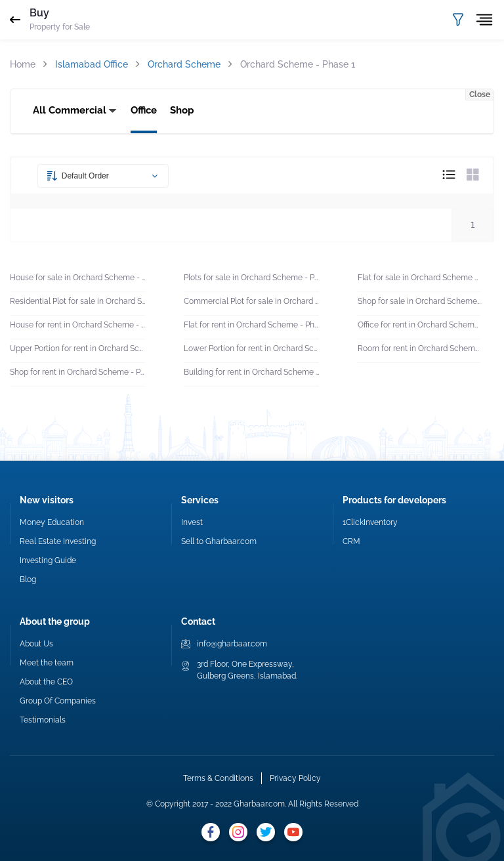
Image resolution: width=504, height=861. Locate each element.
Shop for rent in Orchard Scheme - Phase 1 (77, 372)
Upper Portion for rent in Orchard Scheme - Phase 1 (77, 348)
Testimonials (43, 720)
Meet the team (47, 663)
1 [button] (472, 224)
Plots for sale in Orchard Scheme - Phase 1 (251, 278)
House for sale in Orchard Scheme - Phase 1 (77, 278)
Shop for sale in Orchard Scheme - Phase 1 (419, 301)
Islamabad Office (92, 64)
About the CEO (46, 682)
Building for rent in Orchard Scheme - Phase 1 (251, 372)
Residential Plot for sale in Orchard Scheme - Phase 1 (77, 301)
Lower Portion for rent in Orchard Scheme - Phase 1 (251, 348)
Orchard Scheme (184, 64)
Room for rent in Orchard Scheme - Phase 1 (419, 348)
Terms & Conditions (218, 778)
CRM (351, 541)
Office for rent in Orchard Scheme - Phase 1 (419, 325)
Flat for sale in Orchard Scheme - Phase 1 (419, 278)
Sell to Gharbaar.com (219, 541)
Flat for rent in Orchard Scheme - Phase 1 (251, 325)
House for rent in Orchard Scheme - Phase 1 (77, 325)
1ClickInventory (370, 522)
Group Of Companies (58, 701)
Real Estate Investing (58, 541)
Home (23, 64)
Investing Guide (48, 560)
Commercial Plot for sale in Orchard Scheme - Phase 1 (251, 301)
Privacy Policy (295, 778)
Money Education (52, 522)
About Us (36, 644)
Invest (192, 522)
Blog (28, 579)
